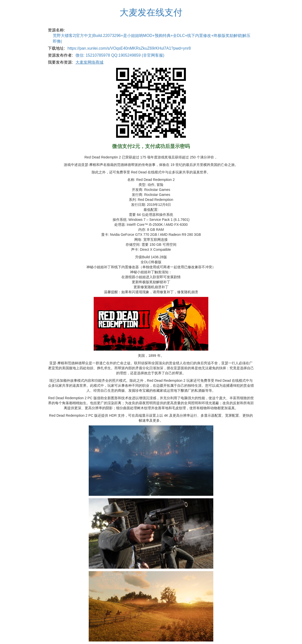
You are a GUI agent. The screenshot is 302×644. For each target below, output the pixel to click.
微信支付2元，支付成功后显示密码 (151, 146)
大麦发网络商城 (89, 62)
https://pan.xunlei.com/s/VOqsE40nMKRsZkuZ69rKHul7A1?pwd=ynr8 (129, 48)
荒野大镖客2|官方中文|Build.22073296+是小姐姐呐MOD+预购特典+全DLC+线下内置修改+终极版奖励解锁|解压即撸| (152, 38)
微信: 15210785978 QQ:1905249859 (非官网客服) (120, 55)
